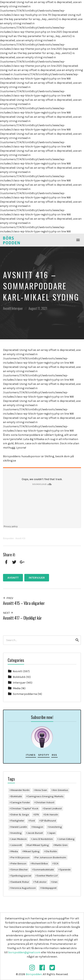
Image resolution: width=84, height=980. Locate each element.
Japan (52, 833)
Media (17, 688)
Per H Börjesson (20, 857)
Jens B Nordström (43, 839)
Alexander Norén (20, 790)
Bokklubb (19, 677)
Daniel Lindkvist (53, 808)
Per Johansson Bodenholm (51, 857)
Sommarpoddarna (25, 694)
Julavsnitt (16, 845)
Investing (16, 833)
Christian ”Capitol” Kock (25, 808)
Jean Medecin (19, 839)
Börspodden (8, 538)
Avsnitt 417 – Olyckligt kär (22, 618)
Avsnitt (7, 308)
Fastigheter (18, 821)
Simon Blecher (19, 869)
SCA (56, 863)
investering (55, 827)
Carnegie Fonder (20, 802)
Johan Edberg (67, 839)
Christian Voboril (45, 802)
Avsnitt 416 (20, 538)
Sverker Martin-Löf (47, 876)
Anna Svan (41, 790)
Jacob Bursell (35, 833)
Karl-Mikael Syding (38, 845)
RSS (55, 755)
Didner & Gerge (20, 814)
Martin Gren (61, 845)
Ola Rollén (51, 851)
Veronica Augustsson (23, 888)
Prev (8, 598)
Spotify (44, 755)
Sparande (65, 869)
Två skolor (40, 882)
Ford (32, 821)
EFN (37, 814)
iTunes (31, 755)
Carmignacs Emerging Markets (46, 796)
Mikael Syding (32, 851)
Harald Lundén (19, 827)
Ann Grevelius (60, 790)
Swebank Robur (20, 882)
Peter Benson (19, 863)
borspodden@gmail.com (24, 952)
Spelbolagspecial (21, 876)
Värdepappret (49, 888)
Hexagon (38, 827)
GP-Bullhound (48, 821)
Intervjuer (17, 308)
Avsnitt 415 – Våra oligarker (24, 603)
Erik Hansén (51, 814)
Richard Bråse (40, 863)
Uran (55, 882)
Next (8, 613)
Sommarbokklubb (44, 869)
